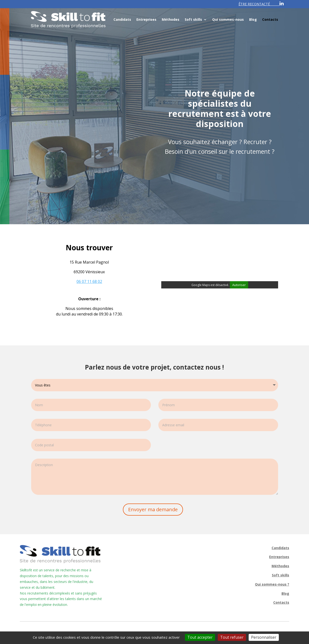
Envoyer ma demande (153, 509)
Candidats (122, 19)
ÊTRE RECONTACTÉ (254, 4)
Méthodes (171, 19)
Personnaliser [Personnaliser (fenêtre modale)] (264, 637)
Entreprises (146, 19)
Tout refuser (232, 637)
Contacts (270, 19)
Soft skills (193, 19)
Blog (253, 19)
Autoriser (239, 285)
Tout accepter (200, 637)
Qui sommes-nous (228, 19)
